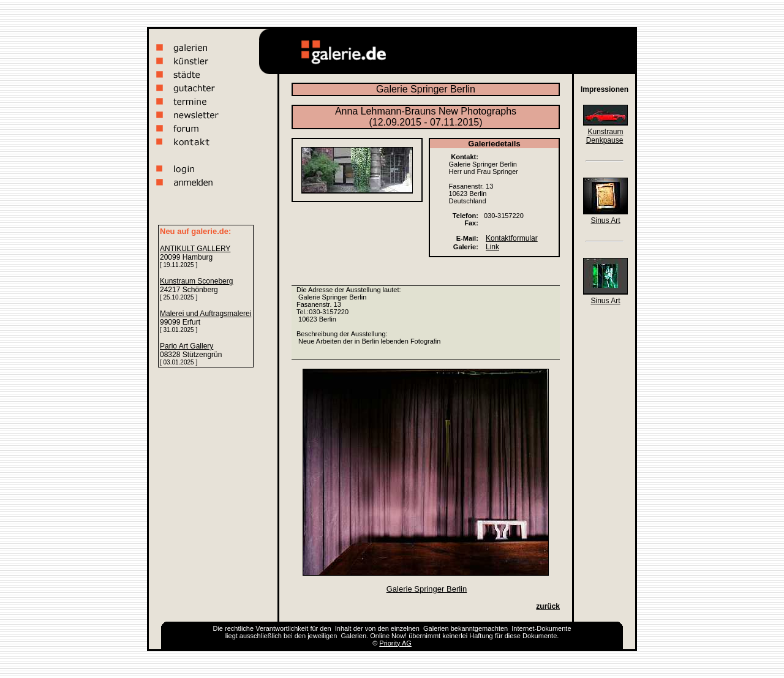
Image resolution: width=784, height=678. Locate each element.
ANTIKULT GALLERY (195, 249)
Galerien (436, 628)
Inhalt (343, 628)
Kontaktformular (512, 238)
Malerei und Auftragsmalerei (205, 314)
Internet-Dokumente (541, 628)
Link (492, 247)
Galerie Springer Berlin (427, 589)
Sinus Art (605, 220)
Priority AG (395, 643)
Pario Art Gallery (187, 346)
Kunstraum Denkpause (605, 136)
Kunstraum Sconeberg (196, 281)
